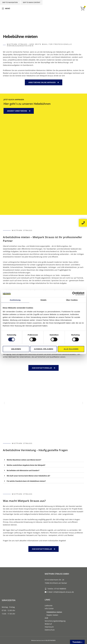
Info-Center (49, 609)
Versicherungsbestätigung (55, 621)
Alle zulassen (71, 349)
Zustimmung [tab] (15, 300)
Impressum (49, 627)
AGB (46, 618)
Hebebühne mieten (54, 612)
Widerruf (48, 624)
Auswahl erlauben (43, 349)
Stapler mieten (52, 615)
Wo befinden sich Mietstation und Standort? (23, 470)
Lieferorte (49, 606)
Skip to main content (31, 2)
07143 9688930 (60, 589)
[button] (4, 403)
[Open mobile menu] (6, 9)
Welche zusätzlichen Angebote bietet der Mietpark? (26, 465)
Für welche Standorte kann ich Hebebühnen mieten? (26, 481)
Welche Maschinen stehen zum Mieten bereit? (24, 460)
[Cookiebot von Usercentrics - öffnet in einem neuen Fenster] (74, 294)
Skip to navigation (10, 2)
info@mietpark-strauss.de (64, 592)
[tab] (43, 460)
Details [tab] (44, 300)
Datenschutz (50, 630)
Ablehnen (16, 349)
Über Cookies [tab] (72, 300)
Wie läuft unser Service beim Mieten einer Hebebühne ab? (28, 476)
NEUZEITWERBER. (51, 640)
